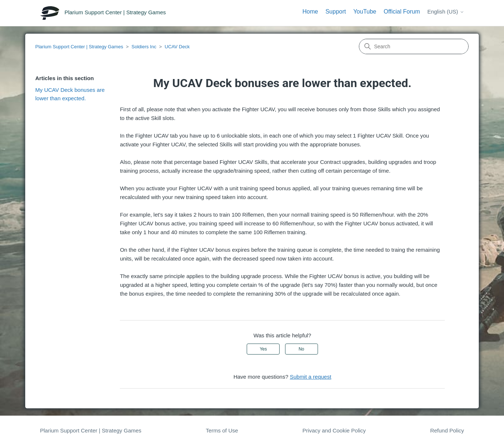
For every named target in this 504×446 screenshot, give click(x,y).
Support (336, 12)
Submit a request (310, 377)
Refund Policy (447, 430)
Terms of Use (222, 430)
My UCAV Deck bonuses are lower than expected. (70, 94)
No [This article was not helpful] (301, 349)
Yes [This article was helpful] (264, 349)
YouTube (365, 12)
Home (310, 12)
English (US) (446, 12)
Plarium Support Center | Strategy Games (79, 47)
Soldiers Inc (144, 47)
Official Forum (402, 12)
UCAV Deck (177, 47)
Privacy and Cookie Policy (334, 430)
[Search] (414, 46)
